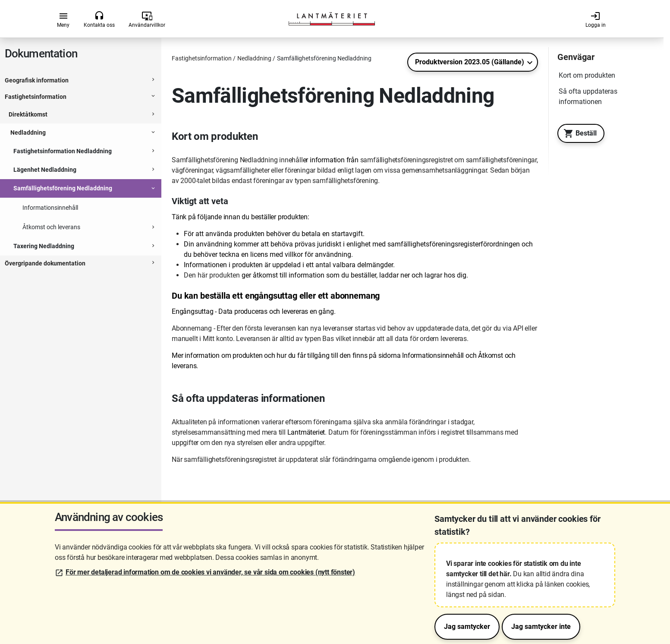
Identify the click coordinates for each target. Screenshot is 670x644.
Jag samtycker (467, 627)
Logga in (596, 19)
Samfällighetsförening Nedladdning (63, 188)
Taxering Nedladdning (44, 246)
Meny (63, 19)
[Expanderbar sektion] (153, 81)
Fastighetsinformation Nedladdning (63, 151)
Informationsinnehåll (50, 208)
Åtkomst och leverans (51, 227)
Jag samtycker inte (541, 627)
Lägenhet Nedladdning (45, 170)
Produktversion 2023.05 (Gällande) (470, 62)
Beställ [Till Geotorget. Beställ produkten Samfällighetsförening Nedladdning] (578, 133)
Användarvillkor (147, 19)
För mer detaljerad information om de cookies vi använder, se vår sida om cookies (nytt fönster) (210, 572)
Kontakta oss (99, 19)
